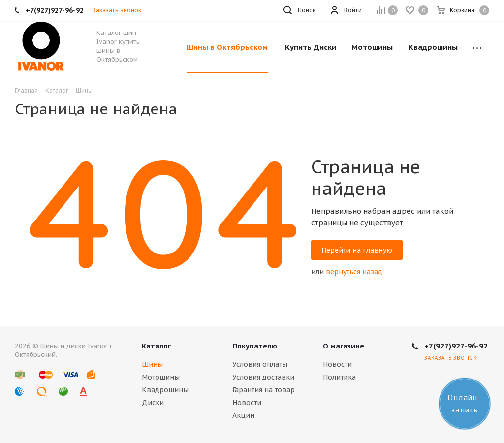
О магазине (344, 346)
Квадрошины (165, 390)
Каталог (156, 346)
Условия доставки (263, 377)
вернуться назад (354, 272)
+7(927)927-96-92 (456, 346)
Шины (152, 364)
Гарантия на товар (264, 390)
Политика (339, 377)
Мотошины (161, 377)
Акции (243, 415)
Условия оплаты (260, 364)
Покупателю (255, 346)
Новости (247, 403)
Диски (153, 403)
